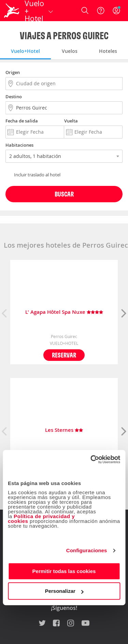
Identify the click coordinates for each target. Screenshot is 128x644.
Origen (13, 72)
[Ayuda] (101, 11)
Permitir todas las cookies (64, 571)
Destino (14, 97)
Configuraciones (87, 550)
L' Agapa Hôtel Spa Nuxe (64, 312)
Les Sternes (64, 430)
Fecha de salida (22, 121)
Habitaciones (19, 145)
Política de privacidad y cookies (41, 519)
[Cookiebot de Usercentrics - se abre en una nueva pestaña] (91, 459)
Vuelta (71, 121)
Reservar (64, 355)
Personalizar (64, 591)
